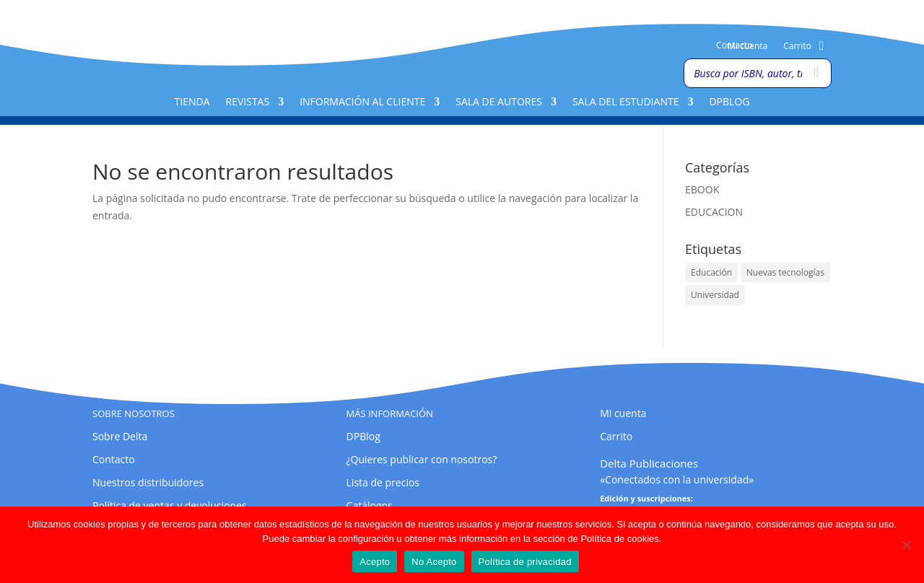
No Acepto (434, 562)
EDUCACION (714, 212)
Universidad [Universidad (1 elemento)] (715, 295)
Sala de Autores (499, 102)
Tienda (192, 102)
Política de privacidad (525, 562)
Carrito (797, 47)
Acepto (375, 562)
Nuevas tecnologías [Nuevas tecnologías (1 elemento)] (785, 272)
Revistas (248, 102)
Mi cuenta (748, 47)
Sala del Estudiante (626, 102)
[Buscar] (816, 73)
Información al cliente (362, 102)
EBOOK (702, 189)
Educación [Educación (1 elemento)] (711, 272)
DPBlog (729, 102)
